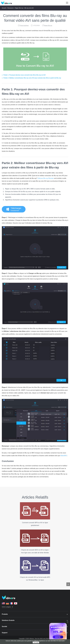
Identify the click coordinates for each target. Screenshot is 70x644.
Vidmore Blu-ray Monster (46, 178)
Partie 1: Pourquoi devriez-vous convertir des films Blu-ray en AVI (25, 75)
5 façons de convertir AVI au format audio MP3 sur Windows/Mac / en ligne (35, 569)
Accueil (4, 8)
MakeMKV (64, 456)
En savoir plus (61, 641)
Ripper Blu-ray (19, 8)
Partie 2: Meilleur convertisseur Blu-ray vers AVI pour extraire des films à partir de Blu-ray (32, 78)
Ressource (10, 8)
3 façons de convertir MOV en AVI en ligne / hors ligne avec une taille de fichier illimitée (35, 541)
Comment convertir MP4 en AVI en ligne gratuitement (35, 514)
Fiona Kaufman (24, 25)
